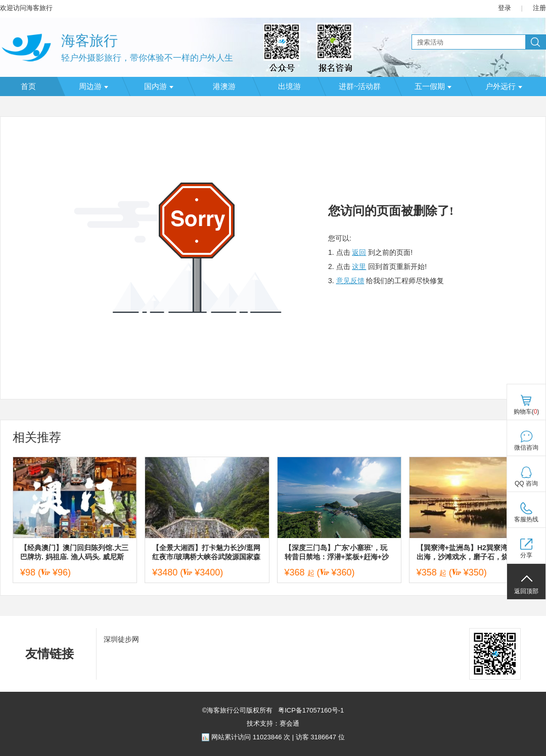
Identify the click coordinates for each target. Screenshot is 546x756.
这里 (359, 266)
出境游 (289, 86)
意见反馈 (350, 281)
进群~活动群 (360, 86)
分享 (526, 555)
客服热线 (526, 519)
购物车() (527, 412)
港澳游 (224, 86)
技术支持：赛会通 (273, 723)
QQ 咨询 (526, 483)
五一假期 (433, 86)
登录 (505, 8)
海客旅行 (89, 41)
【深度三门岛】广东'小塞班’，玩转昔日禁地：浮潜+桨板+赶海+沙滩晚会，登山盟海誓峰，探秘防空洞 (338, 552)
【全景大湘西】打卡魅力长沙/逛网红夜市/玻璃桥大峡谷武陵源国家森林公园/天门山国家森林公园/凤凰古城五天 (206, 552)
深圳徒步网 (121, 639)
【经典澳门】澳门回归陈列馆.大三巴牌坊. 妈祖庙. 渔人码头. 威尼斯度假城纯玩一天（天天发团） (74, 552)
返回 (359, 252)
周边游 (94, 86)
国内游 (159, 86)
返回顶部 (526, 591)
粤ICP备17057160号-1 (310, 710)
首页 (28, 86)
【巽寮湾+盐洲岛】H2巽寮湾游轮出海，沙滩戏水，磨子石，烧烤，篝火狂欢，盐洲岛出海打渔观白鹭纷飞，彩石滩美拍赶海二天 (470, 552)
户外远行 (504, 86)
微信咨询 (526, 448)
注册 (539, 8)
